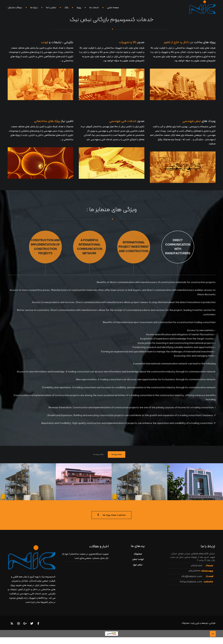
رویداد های (199, 121)
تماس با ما (51, 8)
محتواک (138, 554)
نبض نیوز (138, 565)
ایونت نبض (138, 559)
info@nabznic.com (192, 577)
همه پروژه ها (117, 454)
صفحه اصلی (113, 8)
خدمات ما (94, 8)
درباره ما (34, 8)
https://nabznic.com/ (191, 582)
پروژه (79, 8)
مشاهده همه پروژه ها (114, 515)
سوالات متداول (15, 8)
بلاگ (66, 8)
